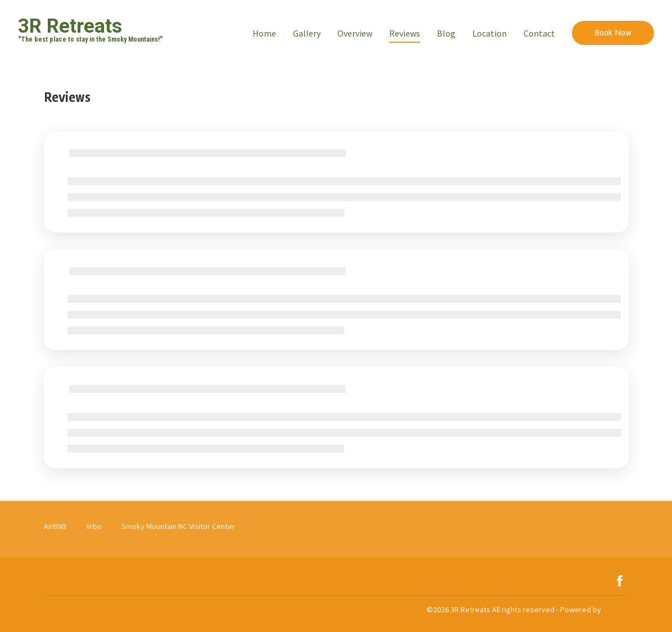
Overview (355, 33)
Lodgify (616, 610)
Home (264, 33)
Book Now (613, 33)
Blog (446, 33)
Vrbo (94, 526)
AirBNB (55, 526)
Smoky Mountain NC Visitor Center (178, 526)
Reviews (405, 33)
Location (490, 33)
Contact (539, 33)
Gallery (307, 33)
